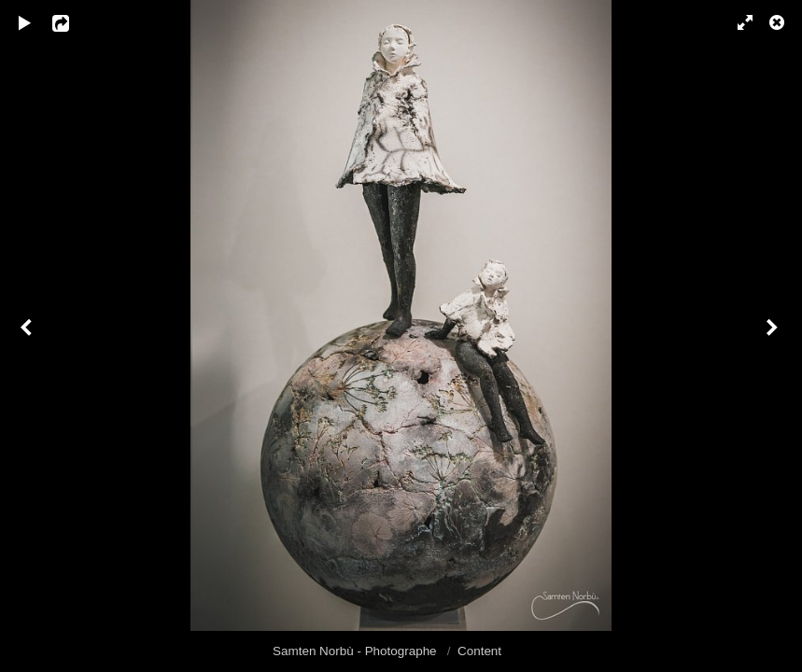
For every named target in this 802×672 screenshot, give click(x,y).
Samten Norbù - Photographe (356, 651)
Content (479, 651)
